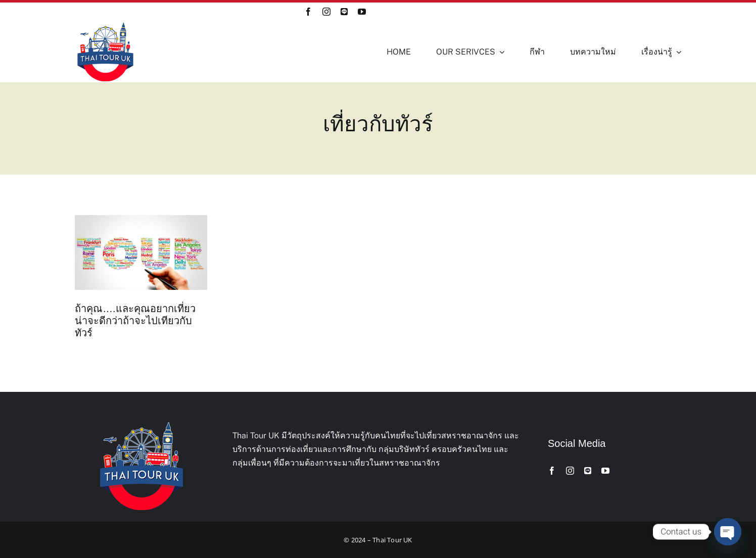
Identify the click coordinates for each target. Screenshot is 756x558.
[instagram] (326, 12)
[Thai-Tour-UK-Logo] (105, 25)
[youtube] (362, 12)
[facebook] (308, 12)
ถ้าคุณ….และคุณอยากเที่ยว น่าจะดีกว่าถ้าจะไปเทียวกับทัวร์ (135, 321)
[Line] (344, 12)
